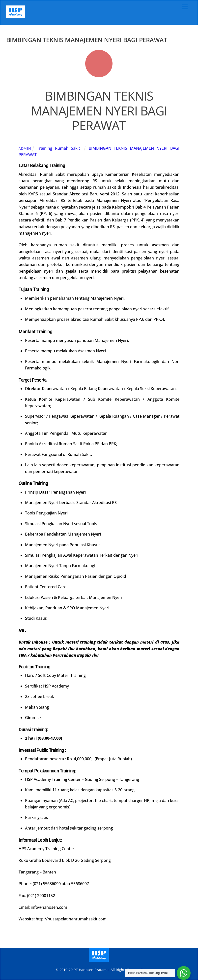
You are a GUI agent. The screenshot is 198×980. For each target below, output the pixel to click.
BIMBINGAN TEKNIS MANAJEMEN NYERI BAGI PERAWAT (99, 111)
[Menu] (185, 7)
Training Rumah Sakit (58, 148)
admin (25, 148)
